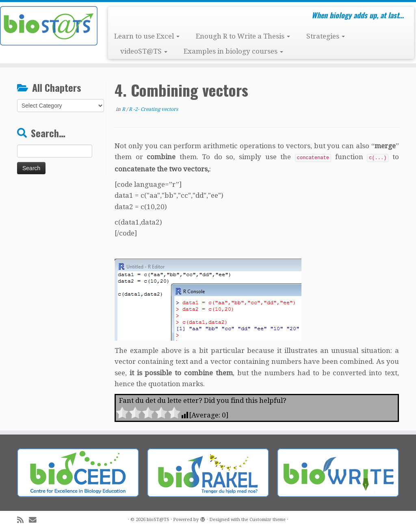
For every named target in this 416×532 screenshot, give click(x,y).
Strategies (326, 36)
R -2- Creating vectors (153, 109)
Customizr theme (268, 520)
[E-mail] (35, 520)
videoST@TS (144, 51)
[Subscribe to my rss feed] (23, 520)
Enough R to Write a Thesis (243, 36)
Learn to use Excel (147, 36)
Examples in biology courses (233, 51)
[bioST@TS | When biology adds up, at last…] (49, 26)
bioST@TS (158, 520)
